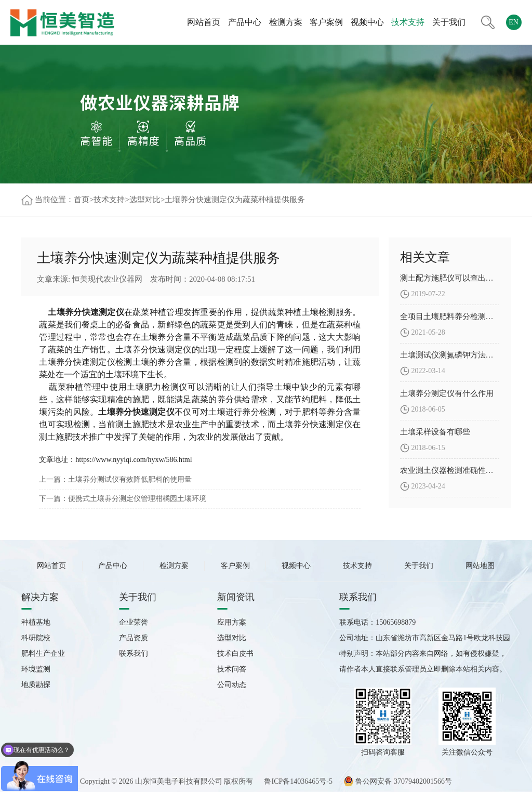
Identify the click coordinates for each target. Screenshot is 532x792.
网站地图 (480, 566)
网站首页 (204, 22)
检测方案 (286, 22)
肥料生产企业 (43, 654)
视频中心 (367, 22)
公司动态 (232, 685)
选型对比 (145, 200)
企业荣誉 (134, 622)
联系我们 (134, 654)
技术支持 (408, 22)
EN (514, 22)
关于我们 (449, 22)
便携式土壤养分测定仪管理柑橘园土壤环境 (137, 499)
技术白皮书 (235, 654)
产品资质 (134, 638)
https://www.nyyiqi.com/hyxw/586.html (134, 460)
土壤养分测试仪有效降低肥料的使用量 (130, 479)
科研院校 (36, 638)
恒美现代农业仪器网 (107, 279)
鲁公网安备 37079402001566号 (398, 781)
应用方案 (232, 622)
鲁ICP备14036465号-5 (298, 781)
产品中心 (245, 22)
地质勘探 (36, 685)
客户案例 (326, 22)
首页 (82, 200)
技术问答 (232, 669)
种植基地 (36, 622)
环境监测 (36, 669)
